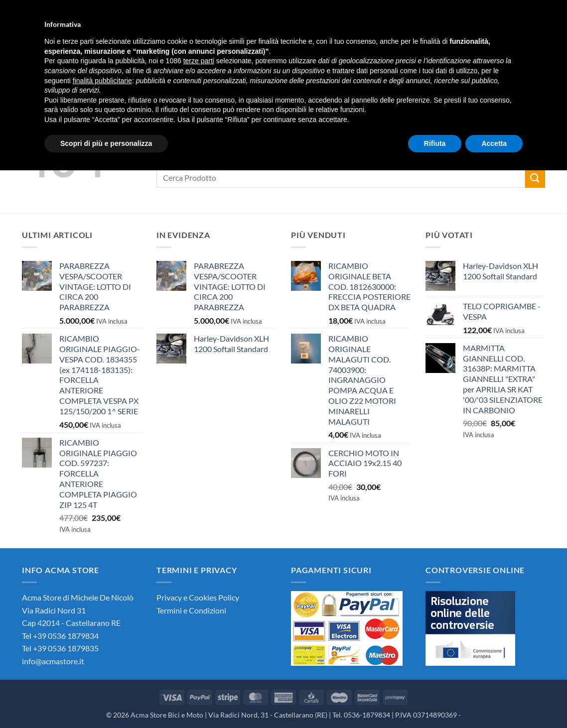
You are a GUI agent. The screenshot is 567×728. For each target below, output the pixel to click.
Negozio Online (127, 70)
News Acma (196, 70)
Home (18, 70)
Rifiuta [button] (435, 701)
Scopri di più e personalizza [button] (106, 701)
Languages (541, 8)
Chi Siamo (61, 70)
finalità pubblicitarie (102, 638)
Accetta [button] (494, 701)
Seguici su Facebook (328, 70)
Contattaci (254, 70)
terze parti (199, 618)
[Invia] (297, 33)
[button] (490, 7)
